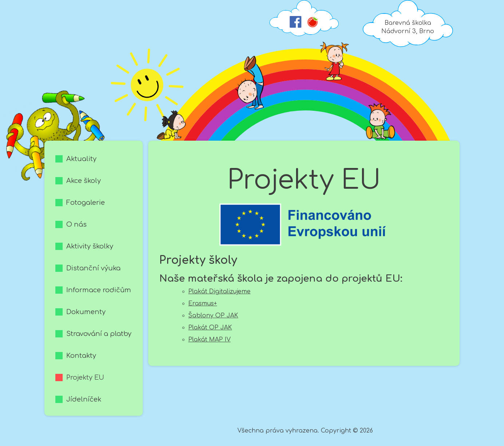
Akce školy (84, 181)
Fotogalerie (86, 203)
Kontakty (81, 356)
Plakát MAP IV (209, 340)
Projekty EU (85, 377)
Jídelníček (84, 399)
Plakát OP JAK (210, 328)
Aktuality (81, 159)
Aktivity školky (90, 246)
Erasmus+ (203, 304)
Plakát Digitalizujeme (219, 292)
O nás (76, 224)
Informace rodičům (99, 290)
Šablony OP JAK (213, 316)
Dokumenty (86, 312)
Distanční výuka (93, 268)
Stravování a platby (99, 334)
